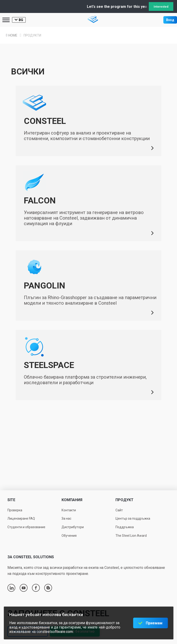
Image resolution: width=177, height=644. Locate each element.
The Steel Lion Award (131, 536)
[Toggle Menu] (6, 20)
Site (11, 500)
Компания (72, 500)
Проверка (15, 510)
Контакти (69, 510)
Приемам (154, 623)
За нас (66, 518)
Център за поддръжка (133, 518)
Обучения (69, 536)
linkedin (12, 588)
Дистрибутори (73, 527)
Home (15, 35)
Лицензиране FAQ (21, 518)
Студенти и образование (26, 527)
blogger (48, 588)
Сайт (119, 510)
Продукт (124, 500)
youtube (24, 588)
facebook (36, 588)
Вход (170, 20)
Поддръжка (125, 527)
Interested (161, 7)
